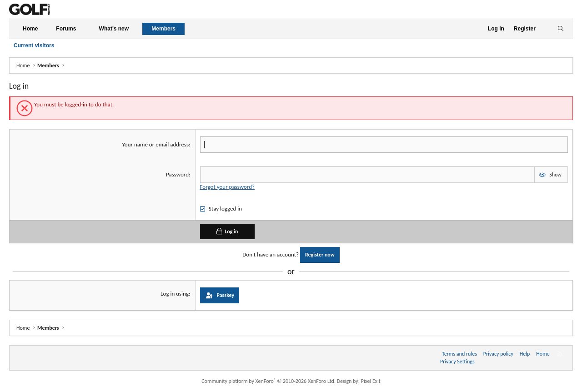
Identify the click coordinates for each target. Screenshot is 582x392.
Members (163, 29)
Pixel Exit (371, 381)
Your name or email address (155, 144)
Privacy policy (498, 354)
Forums (66, 29)
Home (30, 29)
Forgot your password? (227, 187)
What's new (114, 29)
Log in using (175, 294)
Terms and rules (459, 354)
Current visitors (34, 45)
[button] (84, 29)
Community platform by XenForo (268, 381)
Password (177, 174)
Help (525, 354)
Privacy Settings (457, 362)
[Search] (560, 29)
